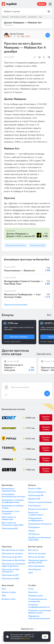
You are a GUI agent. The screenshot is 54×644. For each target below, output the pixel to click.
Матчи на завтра (36, 557)
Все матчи (33, 550)
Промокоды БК (36, 495)
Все (49, 315)
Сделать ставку (46, 438)
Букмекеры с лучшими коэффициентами (13, 501)
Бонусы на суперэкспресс (36, 514)
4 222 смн (30, 438)
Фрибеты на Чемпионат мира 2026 (40, 539)
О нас (31, 589)
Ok (45, 637)
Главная (5, 17)
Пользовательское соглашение (38, 600)
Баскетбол (32, 17)
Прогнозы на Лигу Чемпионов (11, 571)
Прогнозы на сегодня (12, 553)
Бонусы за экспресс (38, 509)
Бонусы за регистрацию (40, 502)
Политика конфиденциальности (39, 606)
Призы (31, 531)
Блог (4, 589)
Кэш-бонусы (34, 506)
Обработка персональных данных (39, 617)
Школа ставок (9, 592)
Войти (42, 4)
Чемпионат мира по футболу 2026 (38, 561)
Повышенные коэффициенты (36, 519)
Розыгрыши (34, 527)
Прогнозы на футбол (12, 557)
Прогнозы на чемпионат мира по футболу (14, 565)
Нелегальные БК (10, 528)
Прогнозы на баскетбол (16, 305)
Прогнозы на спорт (18, 17)
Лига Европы (35, 569)
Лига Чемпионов (36, 566)
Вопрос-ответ (9, 599)
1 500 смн (30, 449)
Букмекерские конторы (13, 409)
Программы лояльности (40, 524)
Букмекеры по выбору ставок (13, 507)
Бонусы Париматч (37, 492)
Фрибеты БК (34, 499)
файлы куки (25, 639)
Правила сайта (36, 596)
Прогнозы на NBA (11, 578)
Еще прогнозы (44, 354)
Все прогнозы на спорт (13, 550)
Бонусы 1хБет (35, 488)
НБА (40, 17)
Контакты (33, 592)
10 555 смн (30, 459)
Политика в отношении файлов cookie (40, 612)
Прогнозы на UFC (10, 575)
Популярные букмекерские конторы (13, 495)
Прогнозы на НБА (38, 245)
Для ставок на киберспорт (9, 518)
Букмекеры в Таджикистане (9, 490)
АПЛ (30, 573)
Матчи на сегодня (37, 553)
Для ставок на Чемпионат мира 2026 (13, 524)
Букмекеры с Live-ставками (11, 512)
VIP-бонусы (34, 534)
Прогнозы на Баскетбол (16, 245)
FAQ (4, 596)
